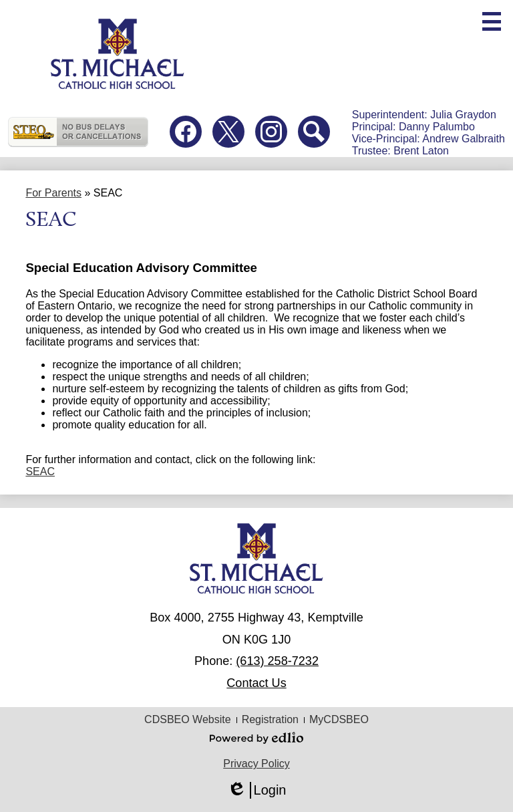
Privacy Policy (256, 764)
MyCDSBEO (339, 719)
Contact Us (256, 683)
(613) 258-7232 (277, 661)
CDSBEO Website (188, 719)
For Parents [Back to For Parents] (53, 193)
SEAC (40, 471)
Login (257, 790)
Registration (270, 719)
